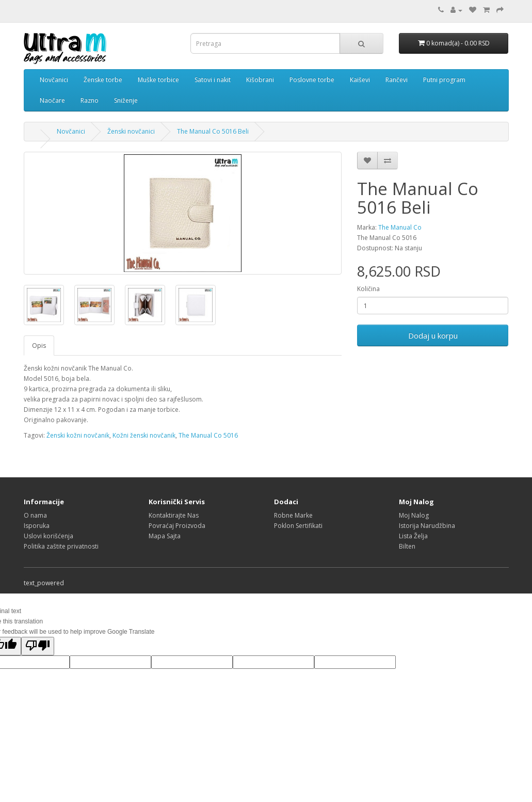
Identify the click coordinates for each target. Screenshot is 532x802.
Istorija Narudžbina (427, 526)
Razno (90, 100)
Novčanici (54, 80)
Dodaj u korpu (433, 335)
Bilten (407, 546)
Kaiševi (360, 80)
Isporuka (37, 526)
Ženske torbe (103, 80)
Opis (39, 346)
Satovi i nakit (213, 80)
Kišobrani (260, 80)
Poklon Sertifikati (298, 526)
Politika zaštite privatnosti (61, 546)
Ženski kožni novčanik (78, 435)
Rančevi (397, 80)
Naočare (52, 100)
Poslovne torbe (312, 80)
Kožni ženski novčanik (144, 435)
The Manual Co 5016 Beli (213, 131)
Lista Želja (413, 536)
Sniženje (126, 100)
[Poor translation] (38, 646)
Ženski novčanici (131, 131)
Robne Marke (293, 515)
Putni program (444, 80)
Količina (368, 289)
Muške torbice (158, 80)
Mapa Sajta (165, 536)
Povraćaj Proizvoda (177, 526)
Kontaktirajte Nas (174, 515)
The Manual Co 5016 (208, 435)
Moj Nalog (414, 515)
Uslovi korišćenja (49, 536)
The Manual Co (400, 227)
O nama (35, 515)
